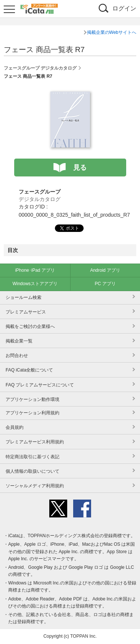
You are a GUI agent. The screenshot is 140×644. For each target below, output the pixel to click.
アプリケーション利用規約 (32, 413)
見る (80, 168)
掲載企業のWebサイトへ (112, 32)
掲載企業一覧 (19, 341)
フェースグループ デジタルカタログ (40, 68)
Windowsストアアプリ (35, 284)
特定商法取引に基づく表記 (32, 457)
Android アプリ (105, 270)
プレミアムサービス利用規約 (35, 442)
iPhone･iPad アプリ (35, 270)
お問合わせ (17, 356)
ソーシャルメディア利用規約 (35, 486)
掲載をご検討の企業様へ (30, 326)
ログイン (124, 8)
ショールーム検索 (24, 297)
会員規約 (15, 427)
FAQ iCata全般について (29, 370)
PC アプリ (105, 284)
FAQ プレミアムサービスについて (40, 385)
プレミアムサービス (26, 312)
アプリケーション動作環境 (32, 399)
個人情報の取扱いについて (32, 471)
